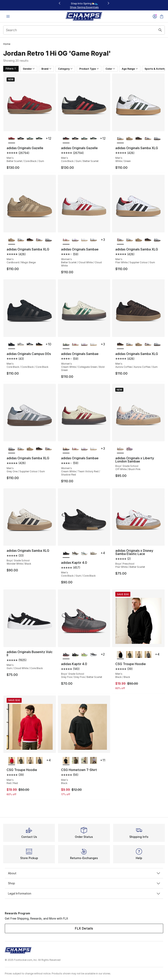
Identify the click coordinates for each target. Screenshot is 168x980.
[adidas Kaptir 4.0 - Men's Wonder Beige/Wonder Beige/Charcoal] (94, 553)
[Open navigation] (8, 16)
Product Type (89, 69)
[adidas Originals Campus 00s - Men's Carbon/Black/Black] (39, 345)
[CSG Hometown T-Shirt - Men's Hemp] (85, 761)
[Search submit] (160, 30)
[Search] (84, 30)
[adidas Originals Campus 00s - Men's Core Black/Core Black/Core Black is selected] (12, 345)
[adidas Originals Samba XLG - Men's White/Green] (21, 240)
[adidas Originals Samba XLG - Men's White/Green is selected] (120, 139)
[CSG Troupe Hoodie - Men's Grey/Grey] (148, 655)
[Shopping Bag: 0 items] (162, 16)
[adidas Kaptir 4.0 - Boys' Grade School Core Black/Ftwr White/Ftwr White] (94, 655)
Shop (84, 883)
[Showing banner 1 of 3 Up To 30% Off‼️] (84, 5)
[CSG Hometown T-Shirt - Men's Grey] (94, 761)
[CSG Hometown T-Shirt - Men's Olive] (75, 761)
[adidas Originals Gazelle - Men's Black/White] (21, 139)
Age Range (130, 69)
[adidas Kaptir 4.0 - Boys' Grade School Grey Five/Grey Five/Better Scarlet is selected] (66, 655)
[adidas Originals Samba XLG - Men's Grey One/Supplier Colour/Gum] (157, 139)
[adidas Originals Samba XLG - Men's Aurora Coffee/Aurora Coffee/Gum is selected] (120, 345)
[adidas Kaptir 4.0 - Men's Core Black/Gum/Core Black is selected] (66, 553)
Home (7, 44)
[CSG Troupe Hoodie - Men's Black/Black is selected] (120, 655)
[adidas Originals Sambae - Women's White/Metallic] (85, 240)
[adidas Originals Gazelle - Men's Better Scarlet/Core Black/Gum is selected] (12, 139)
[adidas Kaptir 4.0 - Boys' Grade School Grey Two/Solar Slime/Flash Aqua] (85, 655)
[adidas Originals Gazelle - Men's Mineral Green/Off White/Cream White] (39, 139)
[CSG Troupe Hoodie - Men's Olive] (130, 655)
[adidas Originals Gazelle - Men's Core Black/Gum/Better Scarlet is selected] (66, 139)
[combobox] (84, 30)
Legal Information (84, 893)
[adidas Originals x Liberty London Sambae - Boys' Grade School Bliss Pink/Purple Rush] (130, 449)
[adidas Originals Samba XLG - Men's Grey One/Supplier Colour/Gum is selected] (12, 449)
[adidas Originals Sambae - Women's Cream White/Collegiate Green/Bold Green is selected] (66, 345)
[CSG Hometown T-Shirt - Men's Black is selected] (66, 761)
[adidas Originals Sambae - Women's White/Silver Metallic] (94, 240)
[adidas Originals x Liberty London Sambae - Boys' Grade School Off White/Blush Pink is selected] (120, 449)
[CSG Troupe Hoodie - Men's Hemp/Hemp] (139, 655)
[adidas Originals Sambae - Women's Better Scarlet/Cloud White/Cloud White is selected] (66, 240)
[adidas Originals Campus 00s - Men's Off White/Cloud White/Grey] (21, 345)
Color (110, 69)
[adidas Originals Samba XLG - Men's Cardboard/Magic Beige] (130, 139)
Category (65, 69)
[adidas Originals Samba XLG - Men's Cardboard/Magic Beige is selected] (12, 240)
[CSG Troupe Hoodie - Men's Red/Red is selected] (12, 761)
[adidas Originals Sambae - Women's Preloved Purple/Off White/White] (75, 240)
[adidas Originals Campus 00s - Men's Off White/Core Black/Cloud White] (30, 345)
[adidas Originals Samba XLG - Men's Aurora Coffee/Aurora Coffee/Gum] (139, 139)
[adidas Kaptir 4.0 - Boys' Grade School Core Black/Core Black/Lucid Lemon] (75, 655)
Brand (46, 69)
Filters (11, 69)
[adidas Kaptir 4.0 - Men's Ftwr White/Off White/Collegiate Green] (85, 553)
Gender (29, 69)
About (84, 873)
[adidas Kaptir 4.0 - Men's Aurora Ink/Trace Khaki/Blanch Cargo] (75, 553)
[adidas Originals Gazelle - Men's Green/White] (30, 139)
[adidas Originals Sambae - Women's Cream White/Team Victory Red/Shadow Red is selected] (66, 449)
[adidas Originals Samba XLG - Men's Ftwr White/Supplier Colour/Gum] (148, 139)
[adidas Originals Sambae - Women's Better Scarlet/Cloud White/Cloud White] (75, 345)
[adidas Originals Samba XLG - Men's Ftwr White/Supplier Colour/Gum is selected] (120, 240)
